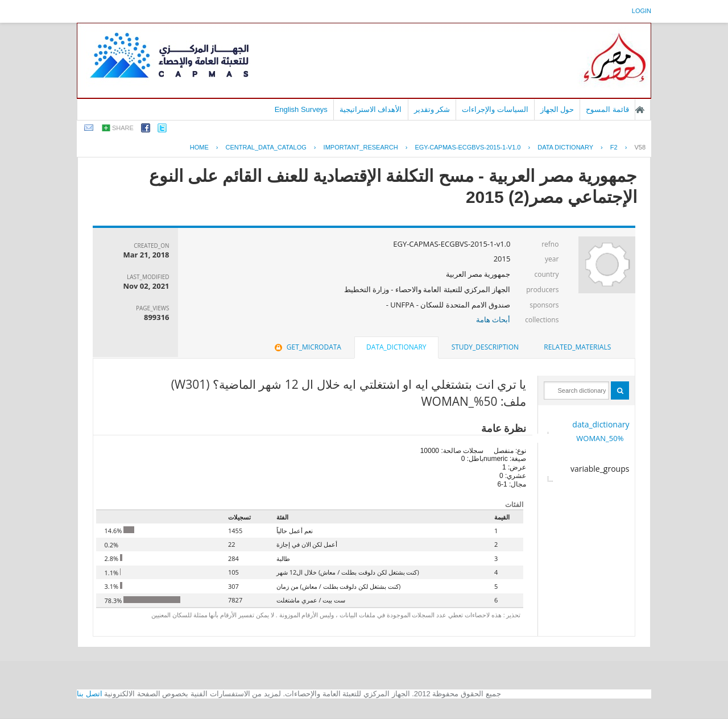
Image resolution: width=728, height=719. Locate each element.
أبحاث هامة (493, 319)
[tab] (577, 347)
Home (199, 147)
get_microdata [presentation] (307, 347)
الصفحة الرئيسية (640, 110)
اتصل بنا (90, 694)
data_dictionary (601, 424)
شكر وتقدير (432, 109)
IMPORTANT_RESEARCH (361, 147)
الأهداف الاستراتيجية (371, 109)
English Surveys (301, 109)
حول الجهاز (557, 109)
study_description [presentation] (485, 347)
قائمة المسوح (607, 109)
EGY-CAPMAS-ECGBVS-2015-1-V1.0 (468, 147)
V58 (640, 147)
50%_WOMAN (600, 438)
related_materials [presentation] (577, 347)
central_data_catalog (266, 147)
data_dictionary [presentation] (396, 347)
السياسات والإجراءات (495, 109)
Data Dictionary (565, 147)
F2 (614, 147)
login (642, 11)
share (123, 128)
